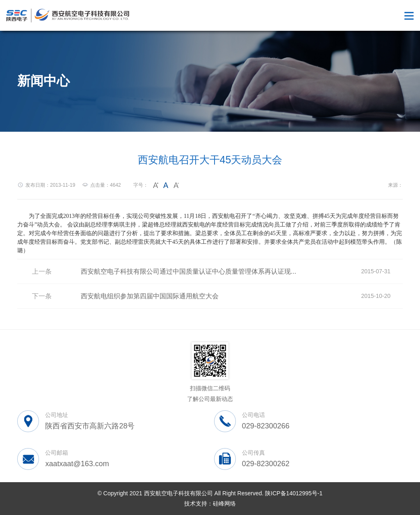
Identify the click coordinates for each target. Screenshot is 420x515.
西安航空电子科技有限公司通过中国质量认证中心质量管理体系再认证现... (188, 271)
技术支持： (199, 504)
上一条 (42, 271)
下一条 (42, 296)
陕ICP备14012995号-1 (294, 493)
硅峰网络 (224, 504)
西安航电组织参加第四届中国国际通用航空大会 (150, 296)
